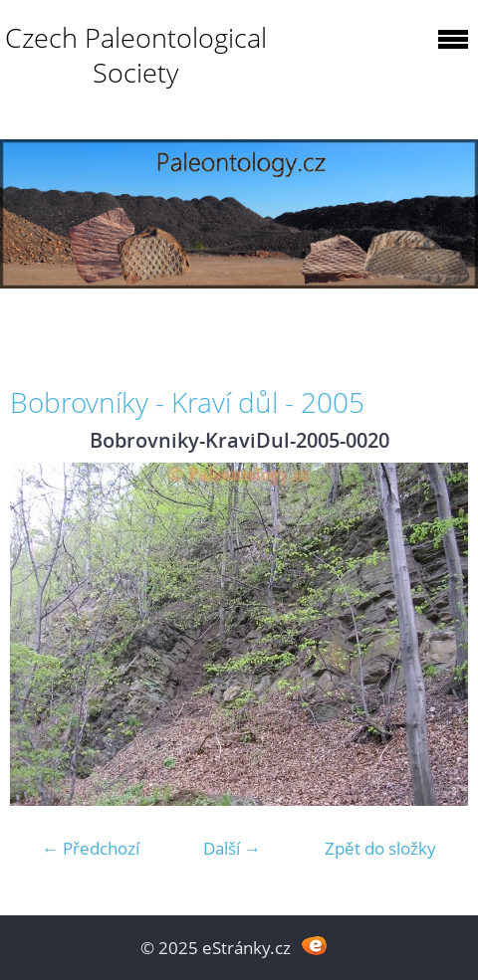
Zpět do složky (380, 848)
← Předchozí (91, 848)
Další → (232, 848)
